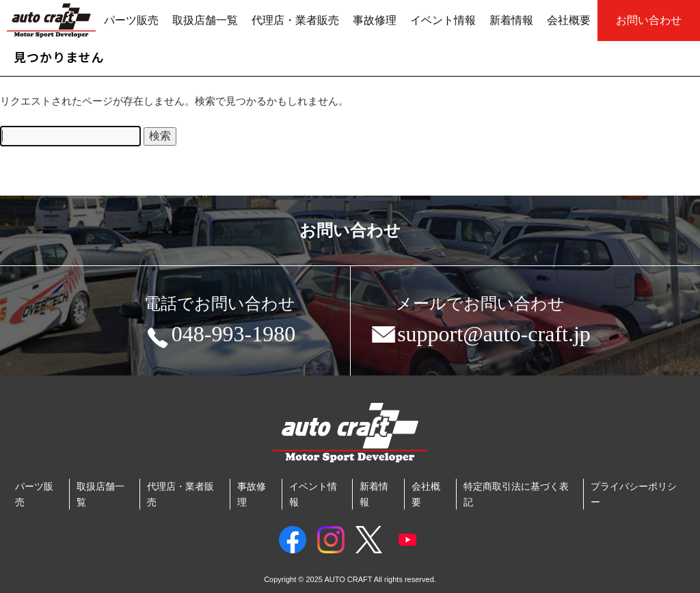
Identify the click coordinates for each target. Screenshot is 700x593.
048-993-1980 (220, 337)
